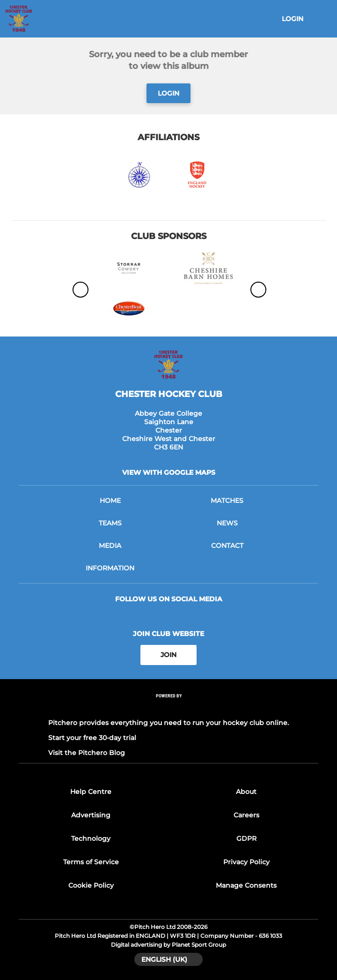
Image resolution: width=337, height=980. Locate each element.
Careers (246, 815)
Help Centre (91, 792)
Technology (91, 838)
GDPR (246, 838)
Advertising (91, 815)
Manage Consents (246, 885)
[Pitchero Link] (168, 708)
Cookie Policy (91, 885)
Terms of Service (91, 862)
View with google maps (169, 472)
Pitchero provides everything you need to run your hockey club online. (168, 723)
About (246, 792)
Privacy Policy (246, 862)
